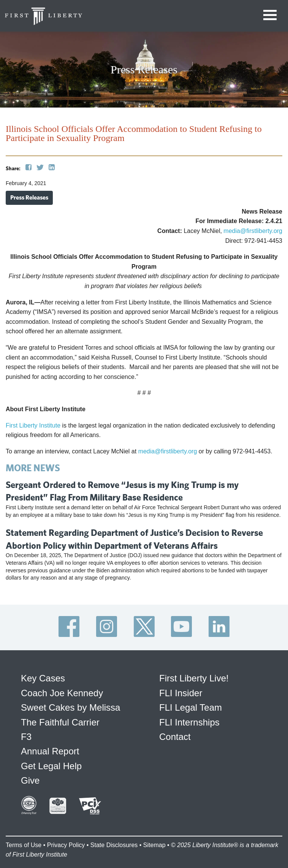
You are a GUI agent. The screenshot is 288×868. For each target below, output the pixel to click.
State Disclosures (114, 845)
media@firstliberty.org (253, 231)
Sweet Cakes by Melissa (70, 707)
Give (30, 780)
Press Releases (29, 197)
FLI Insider (181, 693)
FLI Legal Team (191, 707)
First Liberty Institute (33, 425)
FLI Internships (189, 722)
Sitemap (154, 845)
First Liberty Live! (194, 678)
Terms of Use (24, 845)
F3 (26, 737)
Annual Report (50, 751)
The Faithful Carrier (60, 722)
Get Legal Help (51, 766)
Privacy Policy (66, 845)
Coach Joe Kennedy (62, 693)
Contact (175, 737)
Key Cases (43, 678)
